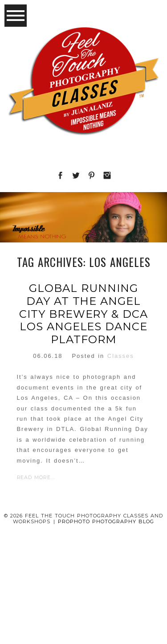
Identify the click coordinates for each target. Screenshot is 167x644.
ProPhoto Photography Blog (106, 521)
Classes (121, 356)
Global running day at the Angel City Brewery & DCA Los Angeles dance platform (83, 314)
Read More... (36, 477)
